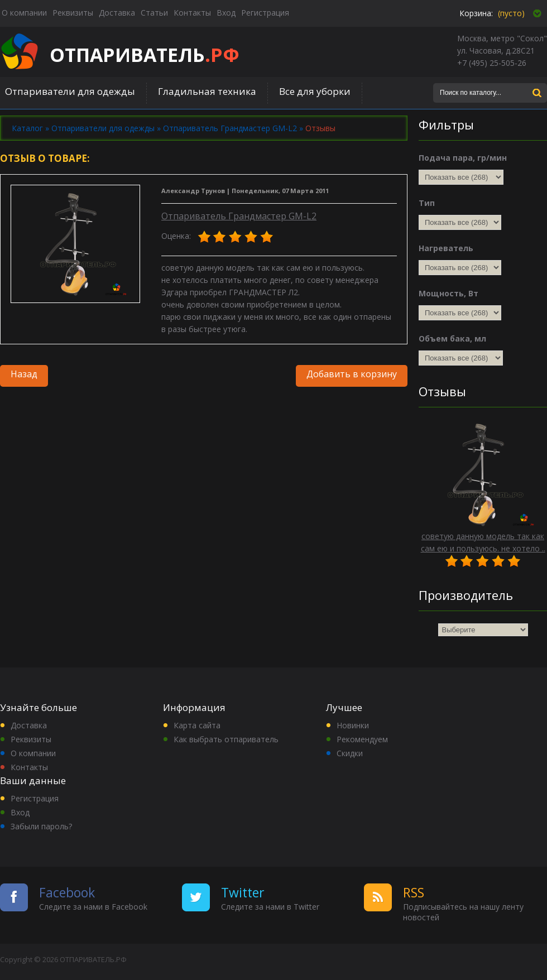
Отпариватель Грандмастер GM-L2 (239, 216)
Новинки (353, 725)
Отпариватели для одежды (70, 91)
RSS (414, 892)
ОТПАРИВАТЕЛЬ (145, 55)
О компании (33, 753)
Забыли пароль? (41, 826)
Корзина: (476, 13)
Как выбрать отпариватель (226, 739)
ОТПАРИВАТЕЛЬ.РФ (93, 959)
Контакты (29, 767)
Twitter (243, 892)
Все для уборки (315, 91)
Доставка (29, 725)
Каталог (27, 128)
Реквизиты (31, 739)
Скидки (350, 753)
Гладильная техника (207, 91)
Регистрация (35, 798)
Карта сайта (197, 725)
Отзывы (320, 128)
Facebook (67, 892)
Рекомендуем (362, 739)
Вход (20, 812)
